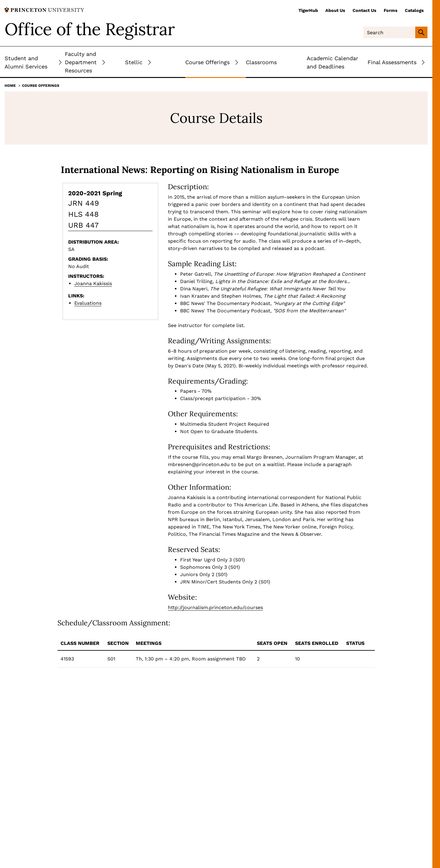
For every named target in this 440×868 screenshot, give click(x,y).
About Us (335, 10)
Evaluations (88, 303)
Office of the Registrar (90, 29)
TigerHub (308, 10)
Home (10, 86)
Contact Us (364, 10)
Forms (391, 10)
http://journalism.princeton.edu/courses (215, 607)
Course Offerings (41, 86)
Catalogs (414, 10)
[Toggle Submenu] (60, 62)
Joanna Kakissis (93, 283)
